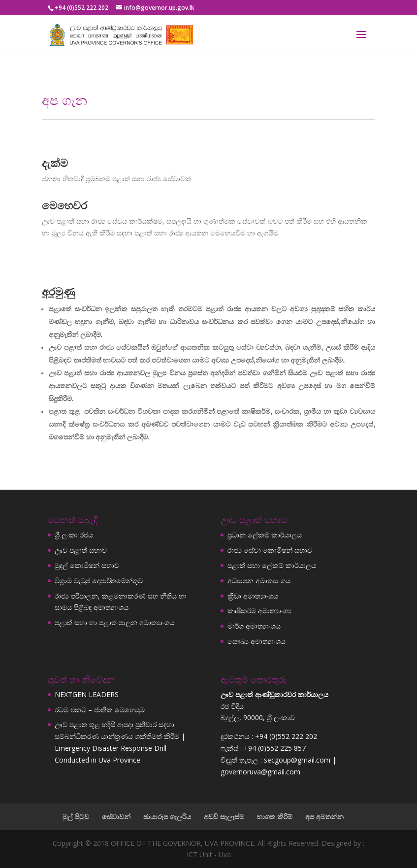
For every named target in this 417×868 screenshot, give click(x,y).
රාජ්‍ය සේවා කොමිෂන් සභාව (270, 550)
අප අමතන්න (324, 817)
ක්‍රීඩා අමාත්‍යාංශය (253, 596)
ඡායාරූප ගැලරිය (167, 817)
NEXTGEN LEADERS (87, 694)
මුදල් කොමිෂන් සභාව (87, 565)
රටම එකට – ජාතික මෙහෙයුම (100, 710)
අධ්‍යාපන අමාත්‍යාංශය (259, 581)
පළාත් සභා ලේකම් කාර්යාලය (272, 565)
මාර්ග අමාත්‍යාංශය (254, 626)
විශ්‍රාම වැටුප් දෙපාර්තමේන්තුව (99, 581)
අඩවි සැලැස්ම (224, 817)
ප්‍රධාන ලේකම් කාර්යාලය (265, 535)
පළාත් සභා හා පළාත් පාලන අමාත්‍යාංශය (114, 622)
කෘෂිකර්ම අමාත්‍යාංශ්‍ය (259, 611)
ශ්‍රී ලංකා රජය (74, 535)
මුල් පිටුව (76, 817)
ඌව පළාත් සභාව (81, 550)
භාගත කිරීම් (275, 817)
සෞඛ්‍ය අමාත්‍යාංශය (257, 641)
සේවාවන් (116, 817)
